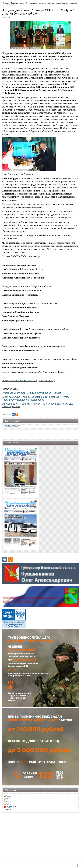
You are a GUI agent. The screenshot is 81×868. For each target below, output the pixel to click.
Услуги (8, 801)
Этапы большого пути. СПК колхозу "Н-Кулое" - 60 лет (31, 393)
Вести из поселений (19, 3)
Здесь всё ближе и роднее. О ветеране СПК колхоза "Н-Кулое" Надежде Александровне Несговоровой (36, 398)
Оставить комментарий (12, 426)
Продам (9, 796)
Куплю (8, 799)
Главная (6, 3)
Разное (8, 809)
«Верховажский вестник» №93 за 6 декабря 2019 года (29, 380)
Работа (8, 804)
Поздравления (11, 807)
